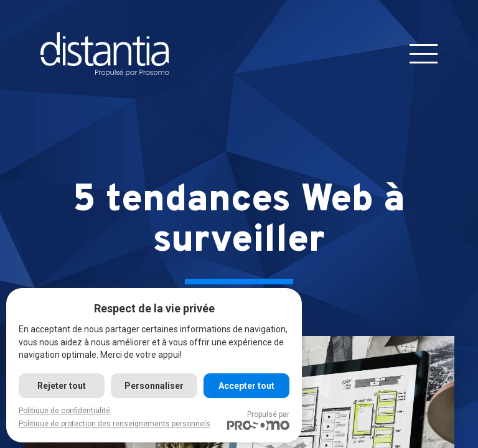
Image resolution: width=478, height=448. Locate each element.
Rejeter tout (62, 386)
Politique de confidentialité (64, 411)
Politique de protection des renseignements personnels (115, 424)
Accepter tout (246, 386)
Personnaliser (154, 386)
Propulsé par (258, 420)
